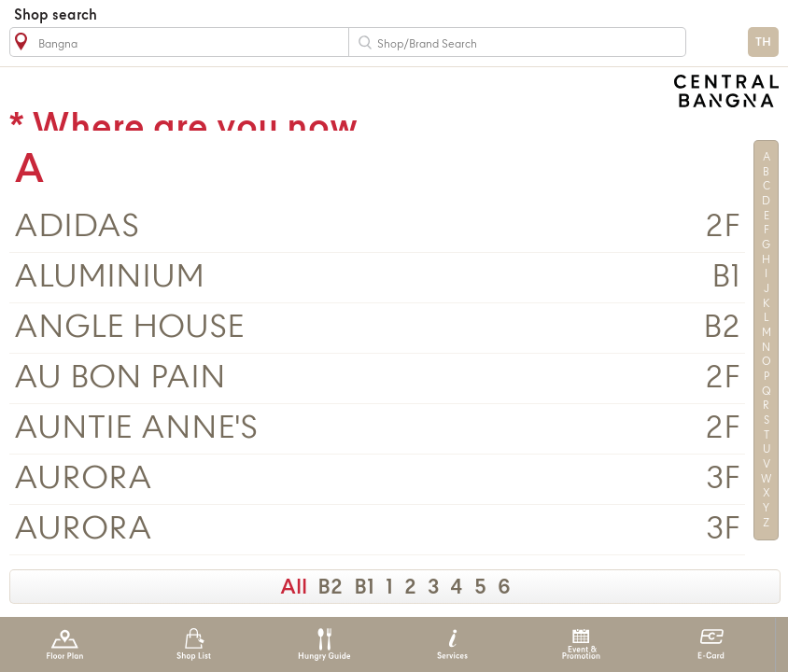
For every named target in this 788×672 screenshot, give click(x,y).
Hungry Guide (324, 644)
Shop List (194, 644)
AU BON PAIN (120, 378)
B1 (364, 588)
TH (763, 42)
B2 (330, 588)
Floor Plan (65, 644)
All (294, 588)
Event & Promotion (581, 644)
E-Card (711, 644)
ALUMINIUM (109, 278)
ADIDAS (77, 227)
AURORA (83, 479)
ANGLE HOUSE (129, 328)
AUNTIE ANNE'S (136, 429)
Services (452, 644)
